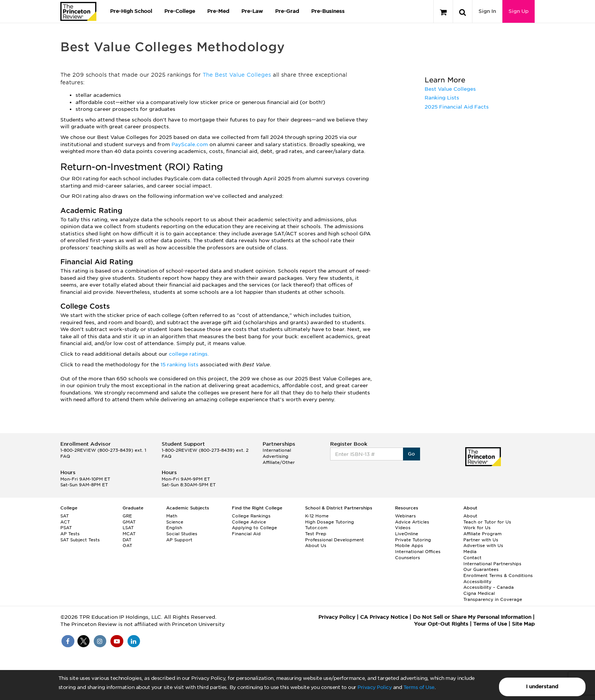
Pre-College (180, 11)
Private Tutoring (413, 540)
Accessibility (477, 582)
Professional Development (334, 540)
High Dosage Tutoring (330, 522)
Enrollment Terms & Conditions (498, 575)
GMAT (129, 522)
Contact (472, 558)
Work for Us (477, 528)
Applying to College (254, 528)
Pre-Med (218, 11)
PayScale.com (190, 144)
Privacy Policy (375, 687)
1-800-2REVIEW (103, 450)
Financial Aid (246, 534)
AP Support (179, 540)
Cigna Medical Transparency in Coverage (493, 596)
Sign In (487, 11)
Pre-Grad (287, 11)
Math (172, 516)
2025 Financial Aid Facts (457, 107)
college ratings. (189, 354)
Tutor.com (316, 528)
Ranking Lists (442, 98)
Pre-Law (252, 11)
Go (412, 454)
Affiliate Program (482, 534)
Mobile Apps (409, 545)
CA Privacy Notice (384, 617)
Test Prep (316, 534)
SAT (65, 516)
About (470, 516)
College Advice (249, 522)
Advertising (275, 456)
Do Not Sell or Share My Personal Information (472, 617)
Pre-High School (131, 11)
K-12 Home (317, 516)
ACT (65, 522)
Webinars (405, 516)
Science (175, 522)
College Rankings (251, 516)
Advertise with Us (483, 545)
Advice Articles (412, 522)
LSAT (128, 528)
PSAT (66, 528)
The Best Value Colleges (237, 75)
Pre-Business (328, 11)
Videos (403, 528)
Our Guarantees (481, 569)
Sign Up (519, 11)
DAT (127, 540)
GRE (127, 516)
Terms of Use (419, 687)
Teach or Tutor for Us (487, 522)
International (277, 450)
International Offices (418, 552)
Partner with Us (481, 540)
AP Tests (70, 534)
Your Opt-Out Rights (441, 624)
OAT (127, 545)
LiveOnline (407, 534)
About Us (316, 545)
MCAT (129, 534)
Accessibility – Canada (489, 587)
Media (470, 552)
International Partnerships (492, 564)
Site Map (523, 624)
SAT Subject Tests (80, 540)
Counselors (408, 558)
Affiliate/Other (279, 462)
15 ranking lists (179, 365)
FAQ (65, 456)
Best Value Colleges (450, 89)
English (174, 528)
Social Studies (182, 534)
